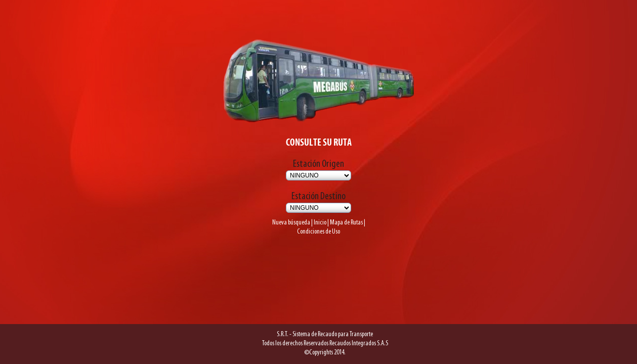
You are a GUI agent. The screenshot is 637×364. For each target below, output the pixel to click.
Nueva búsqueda (285, 213)
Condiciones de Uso (318, 223)
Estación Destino (318, 186)
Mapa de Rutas (351, 213)
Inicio (319, 213)
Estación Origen (318, 153)
